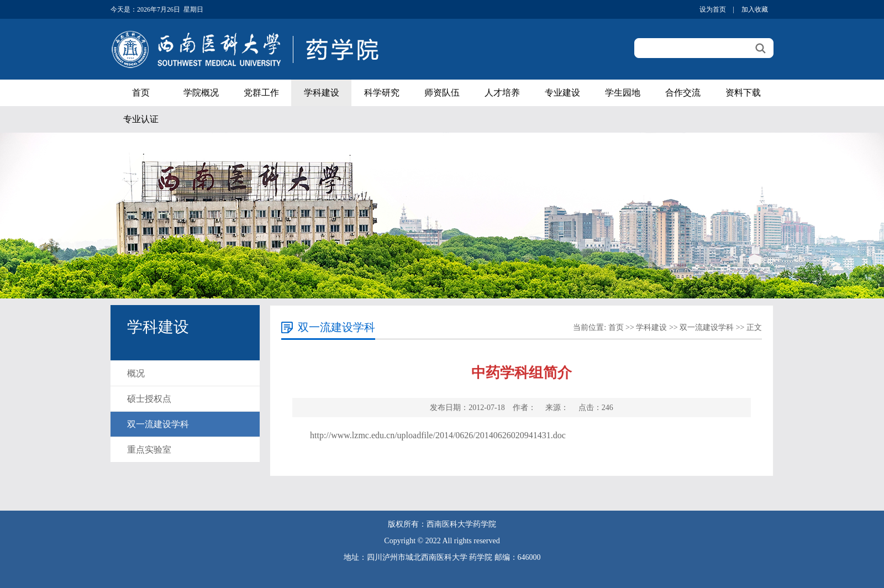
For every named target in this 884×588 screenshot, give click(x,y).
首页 (141, 93)
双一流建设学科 (158, 424)
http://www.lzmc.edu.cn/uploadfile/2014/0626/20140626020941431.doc (438, 435)
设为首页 (713, 9)
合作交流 (683, 93)
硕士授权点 (149, 399)
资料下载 (743, 93)
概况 (136, 373)
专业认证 (141, 119)
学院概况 (201, 93)
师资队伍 (442, 93)
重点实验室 (149, 450)
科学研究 (382, 93)
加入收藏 (755, 9)
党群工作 (261, 93)
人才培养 (502, 93)
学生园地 (623, 93)
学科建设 (322, 93)
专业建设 (562, 93)
